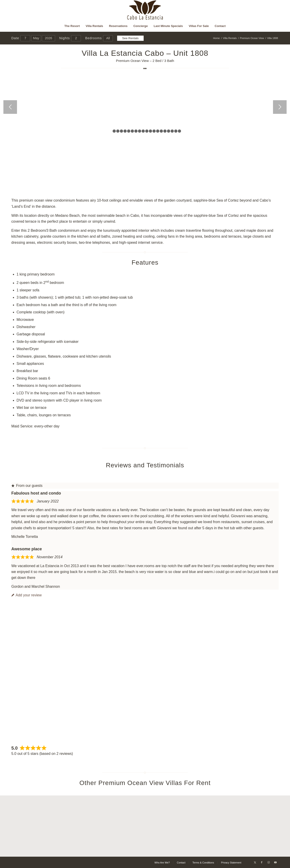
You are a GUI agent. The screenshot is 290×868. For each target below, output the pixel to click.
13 (154, 131)
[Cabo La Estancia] (145, 10)
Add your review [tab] (27, 595)
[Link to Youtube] (275, 862)
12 (150, 131)
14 (158, 131)
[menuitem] (72, 26)
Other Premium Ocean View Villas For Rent (145, 783)
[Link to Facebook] (262, 862)
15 (161, 131)
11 (147, 131)
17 (169, 131)
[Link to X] (255, 862)
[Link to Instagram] (268, 862)
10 (143, 131)
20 (179, 131)
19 (176, 131)
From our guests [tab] (27, 486)
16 (165, 131)
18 (172, 131)
